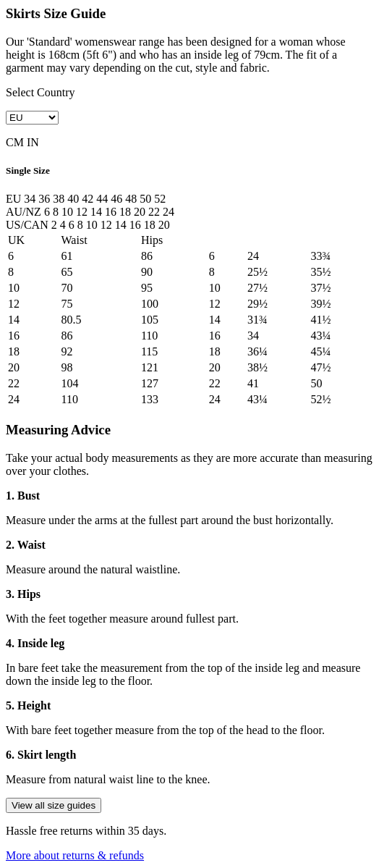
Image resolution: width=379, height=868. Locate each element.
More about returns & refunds (75, 855)
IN (33, 142)
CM (15, 142)
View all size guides (54, 805)
